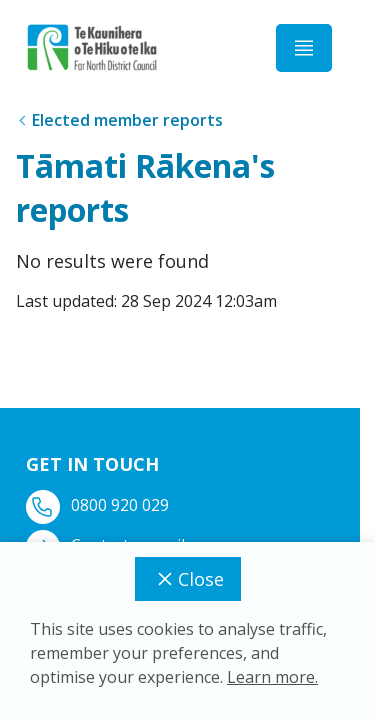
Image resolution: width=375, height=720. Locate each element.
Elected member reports (127, 120)
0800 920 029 (99, 505)
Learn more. (272, 677)
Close (188, 579)
